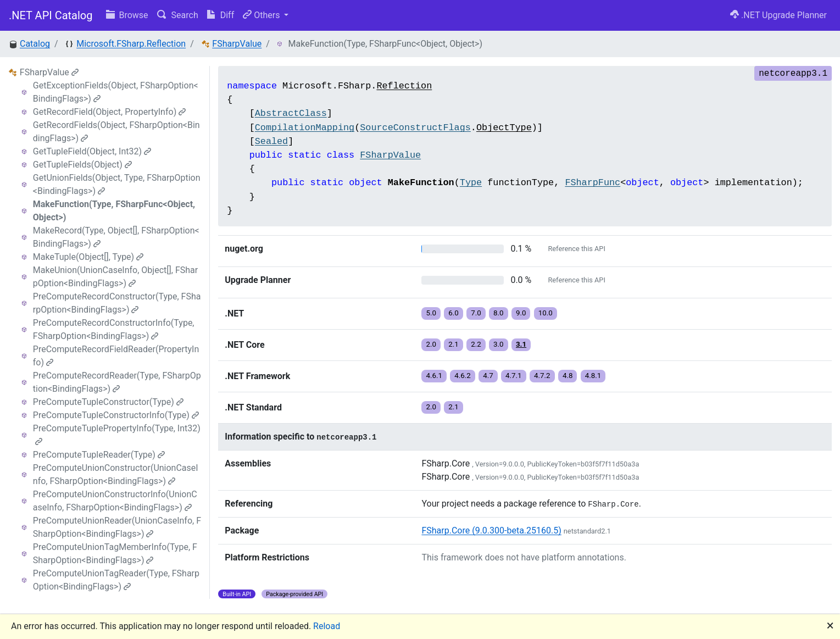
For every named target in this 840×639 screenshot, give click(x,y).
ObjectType (504, 128)
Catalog (35, 44)
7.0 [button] (476, 313)
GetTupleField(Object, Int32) (92, 151)
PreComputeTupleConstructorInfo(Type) (116, 415)
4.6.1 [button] (434, 376)
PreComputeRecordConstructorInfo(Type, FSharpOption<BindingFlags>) (114, 329)
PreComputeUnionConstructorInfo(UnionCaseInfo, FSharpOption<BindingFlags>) (115, 501)
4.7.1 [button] (514, 376)
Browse (127, 15)
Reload (327, 626)
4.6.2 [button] (463, 376)
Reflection (404, 86)
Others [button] (262, 15)
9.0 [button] (521, 313)
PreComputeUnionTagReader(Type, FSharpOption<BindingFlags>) (116, 580)
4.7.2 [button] (542, 376)
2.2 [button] (476, 344)
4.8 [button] (568, 376)
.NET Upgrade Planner (778, 15)
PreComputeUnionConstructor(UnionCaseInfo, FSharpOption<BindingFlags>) (116, 474)
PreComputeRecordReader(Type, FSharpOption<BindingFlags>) (117, 382)
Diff (221, 15)
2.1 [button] (454, 344)
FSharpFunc (593, 183)
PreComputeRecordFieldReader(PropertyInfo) (116, 356)
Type (471, 183)
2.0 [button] (431, 344)
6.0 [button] (454, 313)
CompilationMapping (305, 128)
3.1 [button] (521, 344)
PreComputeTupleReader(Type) (99, 455)
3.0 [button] (499, 344)
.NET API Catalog (51, 15)
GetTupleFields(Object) (82, 165)
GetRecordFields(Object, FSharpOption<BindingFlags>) (116, 132)
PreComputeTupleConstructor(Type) (108, 402)
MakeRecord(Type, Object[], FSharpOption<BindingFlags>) (116, 237)
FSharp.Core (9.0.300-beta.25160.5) (491, 530)
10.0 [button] (546, 313)
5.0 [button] (431, 313)
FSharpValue (237, 44)
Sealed (271, 141)
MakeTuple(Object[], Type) (88, 257)
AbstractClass (291, 113)
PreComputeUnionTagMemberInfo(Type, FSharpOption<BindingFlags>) (115, 554)
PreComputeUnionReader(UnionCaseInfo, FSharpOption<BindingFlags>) (117, 527)
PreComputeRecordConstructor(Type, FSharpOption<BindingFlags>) (117, 303)
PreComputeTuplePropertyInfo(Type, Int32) (117, 434)
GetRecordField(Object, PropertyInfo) (109, 112)
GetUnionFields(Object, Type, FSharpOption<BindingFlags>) (117, 184)
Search (178, 15)
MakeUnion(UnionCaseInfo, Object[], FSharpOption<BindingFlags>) (115, 277)
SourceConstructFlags (415, 128)
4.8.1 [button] (593, 376)
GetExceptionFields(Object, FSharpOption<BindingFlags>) (116, 92)
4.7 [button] (488, 376)
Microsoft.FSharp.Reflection (131, 44)
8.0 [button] (499, 313)
